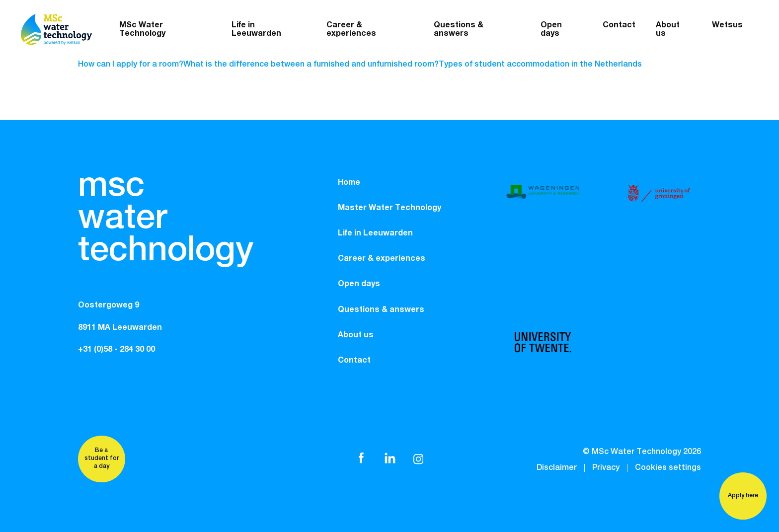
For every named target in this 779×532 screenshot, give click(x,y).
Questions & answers (459, 29)
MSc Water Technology (142, 29)
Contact (619, 25)
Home (349, 182)
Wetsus (727, 25)
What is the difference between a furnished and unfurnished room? (311, 65)
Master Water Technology (389, 208)
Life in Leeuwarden (256, 29)
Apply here (743, 496)
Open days (551, 29)
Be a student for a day (102, 458)
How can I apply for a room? (131, 65)
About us (356, 335)
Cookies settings (668, 468)
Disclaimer (557, 468)
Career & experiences (351, 29)
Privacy (606, 468)
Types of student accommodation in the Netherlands (540, 65)
